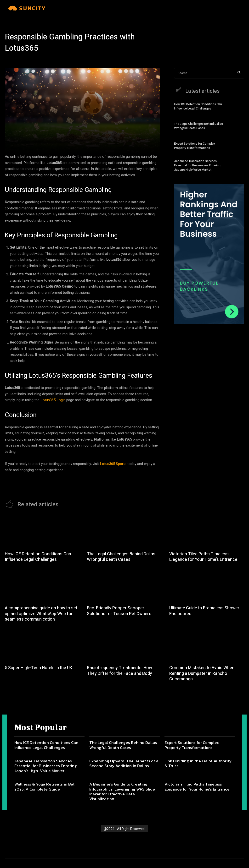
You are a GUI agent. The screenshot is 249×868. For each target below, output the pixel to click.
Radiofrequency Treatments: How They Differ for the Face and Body (119, 671)
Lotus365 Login (53, 400)
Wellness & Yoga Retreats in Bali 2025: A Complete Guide (45, 786)
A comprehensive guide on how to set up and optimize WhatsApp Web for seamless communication (41, 614)
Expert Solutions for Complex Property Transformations (195, 146)
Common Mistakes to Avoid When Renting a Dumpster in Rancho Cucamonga (202, 673)
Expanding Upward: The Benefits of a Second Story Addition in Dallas (124, 763)
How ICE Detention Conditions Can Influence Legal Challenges (198, 106)
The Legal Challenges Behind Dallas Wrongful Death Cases (198, 126)
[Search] (239, 73)
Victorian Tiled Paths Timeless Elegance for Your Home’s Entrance (203, 557)
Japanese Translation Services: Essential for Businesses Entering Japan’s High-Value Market (197, 165)
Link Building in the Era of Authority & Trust (198, 763)
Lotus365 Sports (113, 464)
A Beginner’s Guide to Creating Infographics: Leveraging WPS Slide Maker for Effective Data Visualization (122, 791)
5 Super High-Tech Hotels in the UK (39, 668)
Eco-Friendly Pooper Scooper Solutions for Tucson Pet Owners (119, 611)
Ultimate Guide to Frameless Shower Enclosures (204, 611)
